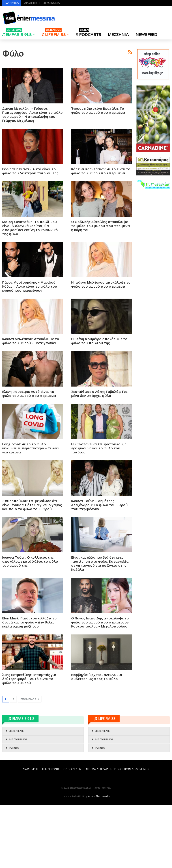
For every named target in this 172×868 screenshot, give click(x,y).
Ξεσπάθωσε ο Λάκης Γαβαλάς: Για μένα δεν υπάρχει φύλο (99, 456)
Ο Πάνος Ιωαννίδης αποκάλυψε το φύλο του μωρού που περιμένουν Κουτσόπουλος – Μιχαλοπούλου (100, 685)
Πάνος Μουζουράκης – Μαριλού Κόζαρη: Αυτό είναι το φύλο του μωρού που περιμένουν (30, 349)
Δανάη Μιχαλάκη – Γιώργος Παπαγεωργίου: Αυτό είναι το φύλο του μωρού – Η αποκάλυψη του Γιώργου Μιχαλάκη (32, 177)
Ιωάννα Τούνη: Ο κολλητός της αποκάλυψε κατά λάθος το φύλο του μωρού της (30, 624)
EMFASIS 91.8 (17, 33)
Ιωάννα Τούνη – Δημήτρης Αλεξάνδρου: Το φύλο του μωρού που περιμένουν (99, 568)
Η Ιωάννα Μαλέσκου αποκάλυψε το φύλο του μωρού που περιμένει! (101, 347)
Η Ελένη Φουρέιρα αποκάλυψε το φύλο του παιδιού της (99, 404)
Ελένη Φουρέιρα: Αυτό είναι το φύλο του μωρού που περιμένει (29, 456)
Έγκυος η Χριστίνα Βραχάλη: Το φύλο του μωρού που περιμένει (98, 173)
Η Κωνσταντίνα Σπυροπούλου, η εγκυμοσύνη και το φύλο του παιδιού (99, 511)
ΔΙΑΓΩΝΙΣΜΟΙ (18, 802)
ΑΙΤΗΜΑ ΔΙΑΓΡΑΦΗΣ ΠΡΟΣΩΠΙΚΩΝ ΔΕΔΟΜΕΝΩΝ (118, 832)
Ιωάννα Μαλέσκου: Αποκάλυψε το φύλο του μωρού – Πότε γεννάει (31, 404)
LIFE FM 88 (54, 33)
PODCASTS (88, 33)
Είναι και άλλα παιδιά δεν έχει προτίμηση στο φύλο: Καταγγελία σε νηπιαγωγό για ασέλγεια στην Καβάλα (100, 626)
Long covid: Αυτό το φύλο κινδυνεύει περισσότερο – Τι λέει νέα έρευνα (31, 511)
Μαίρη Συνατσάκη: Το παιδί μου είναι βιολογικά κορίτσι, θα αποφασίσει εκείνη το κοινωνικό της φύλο (30, 291)
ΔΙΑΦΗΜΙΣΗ (32, 3)
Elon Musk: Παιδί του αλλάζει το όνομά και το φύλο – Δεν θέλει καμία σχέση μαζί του (29, 685)
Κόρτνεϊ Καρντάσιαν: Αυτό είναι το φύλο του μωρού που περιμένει (101, 234)
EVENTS (14, 811)
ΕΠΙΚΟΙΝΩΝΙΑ (51, 3)
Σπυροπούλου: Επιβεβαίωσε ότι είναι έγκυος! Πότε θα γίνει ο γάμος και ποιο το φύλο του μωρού (32, 568)
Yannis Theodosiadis (99, 859)
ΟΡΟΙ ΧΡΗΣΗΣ (72, 832)
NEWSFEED (146, 35)
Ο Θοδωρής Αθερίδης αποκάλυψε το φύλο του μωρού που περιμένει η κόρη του (101, 289)
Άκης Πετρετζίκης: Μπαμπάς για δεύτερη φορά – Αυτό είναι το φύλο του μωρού (29, 741)
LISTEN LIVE (16, 794)
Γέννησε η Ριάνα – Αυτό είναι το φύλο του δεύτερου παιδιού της (30, 234)
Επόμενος (30, 762)
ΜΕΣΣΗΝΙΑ (118, 35)
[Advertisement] (67, 74)
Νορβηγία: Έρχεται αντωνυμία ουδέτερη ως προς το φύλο (97, 739)
